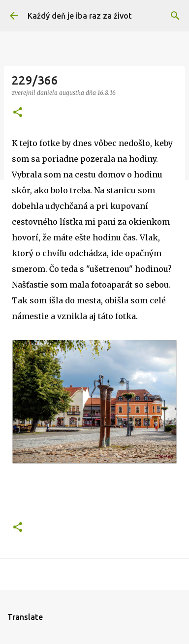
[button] (18, 113)
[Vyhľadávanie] (175, 16)
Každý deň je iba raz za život (80, 16)
